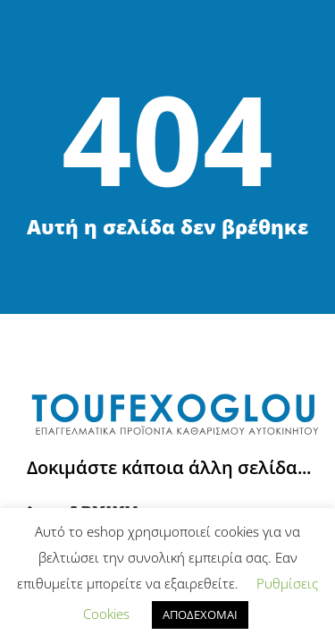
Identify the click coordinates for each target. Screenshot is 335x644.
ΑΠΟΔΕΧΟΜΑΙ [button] (200, 614)
